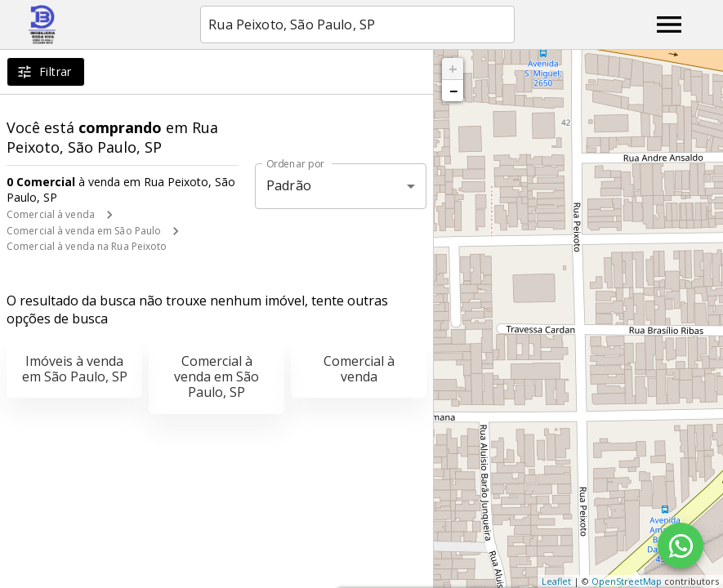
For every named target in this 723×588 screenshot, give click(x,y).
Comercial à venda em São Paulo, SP (216, 376)
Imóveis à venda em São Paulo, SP (75, 369)
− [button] (453, 91)
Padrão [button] (289, 185)
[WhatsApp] (681, 546)
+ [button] (453, 69)
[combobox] (357, 24)
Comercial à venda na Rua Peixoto (87, 246)
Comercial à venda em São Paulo (84, 231)
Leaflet (556, 581)
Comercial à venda (51, 214)
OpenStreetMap (627, 581)
